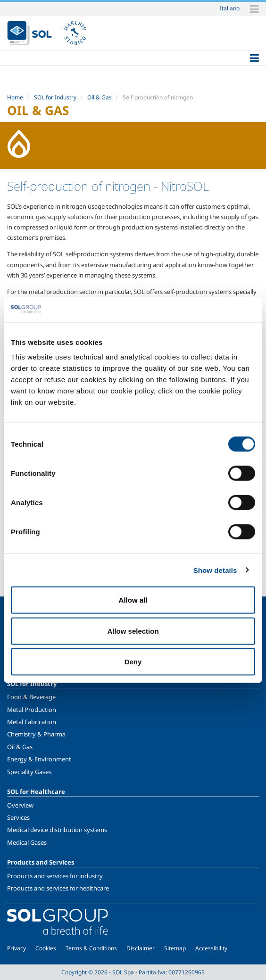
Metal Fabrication (32, 722)
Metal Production (32, 710)
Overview (20, 805)
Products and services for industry (55, 876)
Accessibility (211, 948)
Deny (133, 662)
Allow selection (133, 631)
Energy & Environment (39, 759)
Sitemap (175, 948)
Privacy (17, 948)
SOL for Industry (55, 97)
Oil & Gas (100, 97)
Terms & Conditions (91, 948)
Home (15, 97)
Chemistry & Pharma (36, 734)
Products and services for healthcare (58, 888)
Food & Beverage (31, 697)
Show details (215, 570)
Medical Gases (27, 842)
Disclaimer (141, 948)
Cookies (46, 948)
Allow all (133, 600)
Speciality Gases (29, 772)
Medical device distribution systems (57, 830)
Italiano (230, 8)
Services (18, 817)
